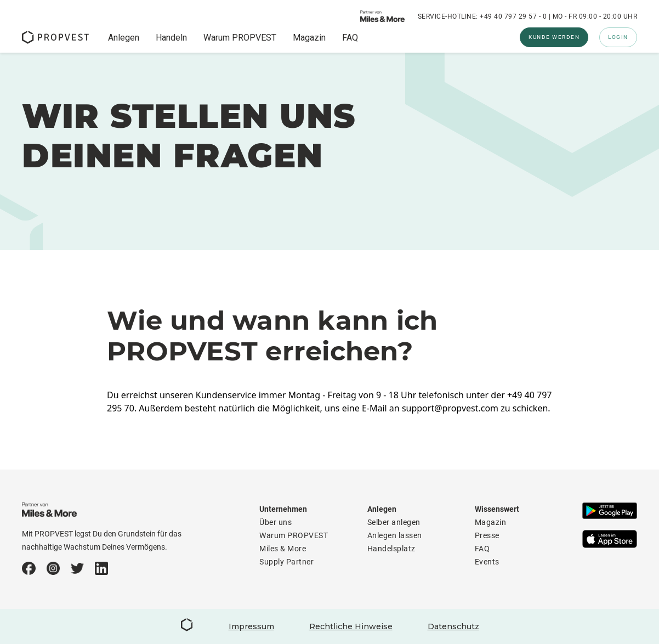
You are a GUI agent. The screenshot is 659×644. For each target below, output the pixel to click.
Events (487, 562)
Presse (487, 535)
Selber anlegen (394, 522)
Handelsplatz (391, 549)
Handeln (171, 38)
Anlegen (124, 38)
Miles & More (283, 549)
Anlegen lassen (395, 535)
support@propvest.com (450, 408)
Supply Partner (286, 562)
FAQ (350, 38)
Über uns (275, 522)
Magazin (309, 38)
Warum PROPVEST (240, 38)
